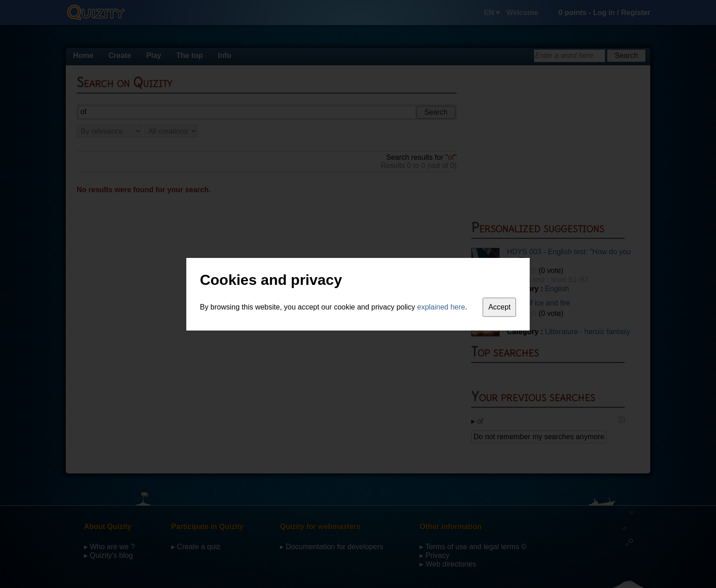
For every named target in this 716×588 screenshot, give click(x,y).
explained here (441, 307)
